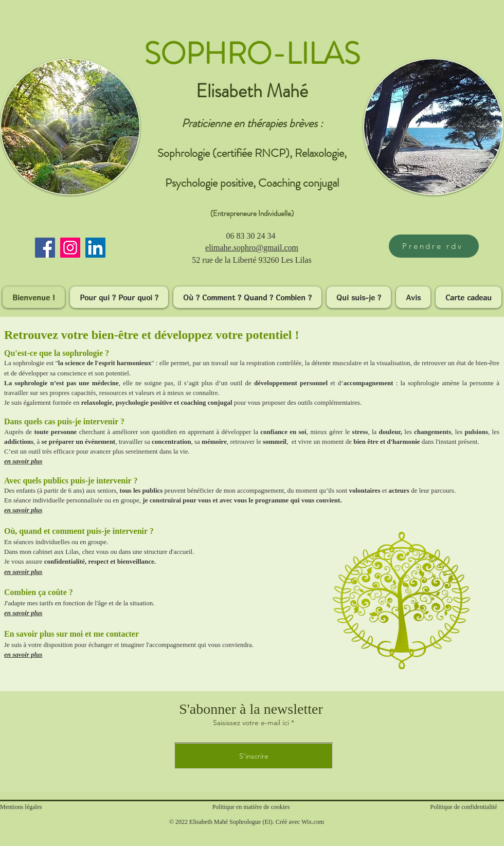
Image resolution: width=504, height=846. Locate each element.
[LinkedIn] (95, 248)
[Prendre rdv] (434, 246)
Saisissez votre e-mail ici (251, 723)
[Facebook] (45, 248)
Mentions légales (21, 807)
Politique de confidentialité (464, 807)
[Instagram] (70, 248)
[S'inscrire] (254, 756)
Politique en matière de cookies (252, 807)
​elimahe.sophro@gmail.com (252, 248)
